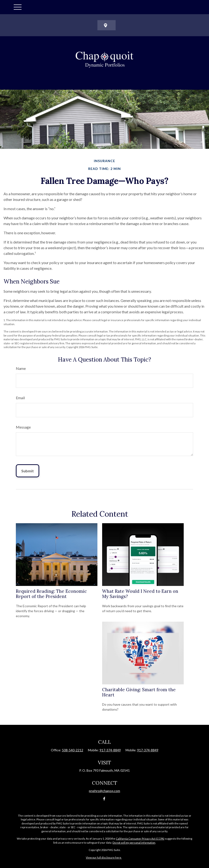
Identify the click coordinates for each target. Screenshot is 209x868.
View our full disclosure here (104, 857)
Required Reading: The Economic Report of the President (51, 594)
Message (23, 427)
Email (20, 398)
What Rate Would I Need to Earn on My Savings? (140, 594)
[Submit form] (28, 471)
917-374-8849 (110, 750)
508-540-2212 (73, 750)
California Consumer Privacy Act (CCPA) (140, 839)
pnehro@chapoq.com (104, 791)
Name (21, 368)
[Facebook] (104, 799)
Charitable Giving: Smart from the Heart (139, 692)
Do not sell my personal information (134, 843)
